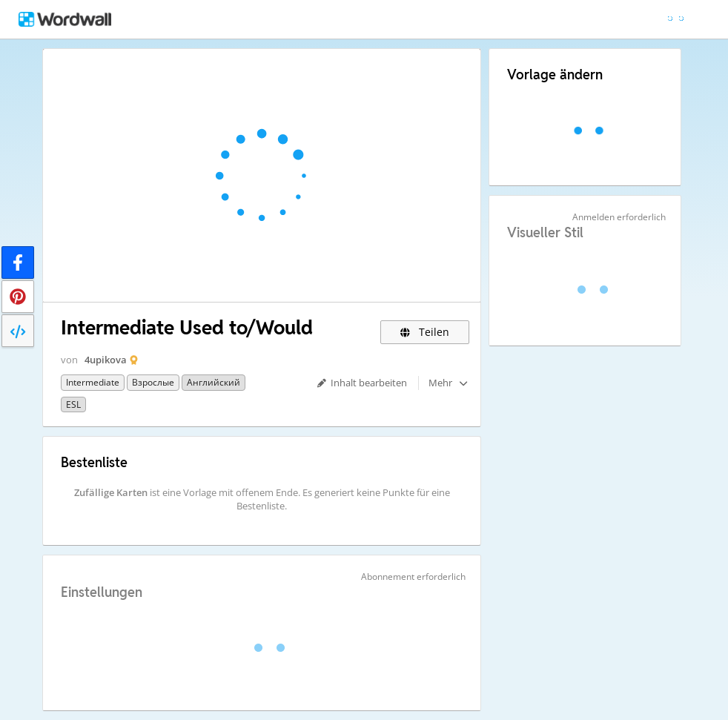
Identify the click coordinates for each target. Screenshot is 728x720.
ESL (73, 404)
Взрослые (153, 382)
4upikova (106, 360)
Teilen (425, 332)
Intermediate (93, 382)
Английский (214, 382)
